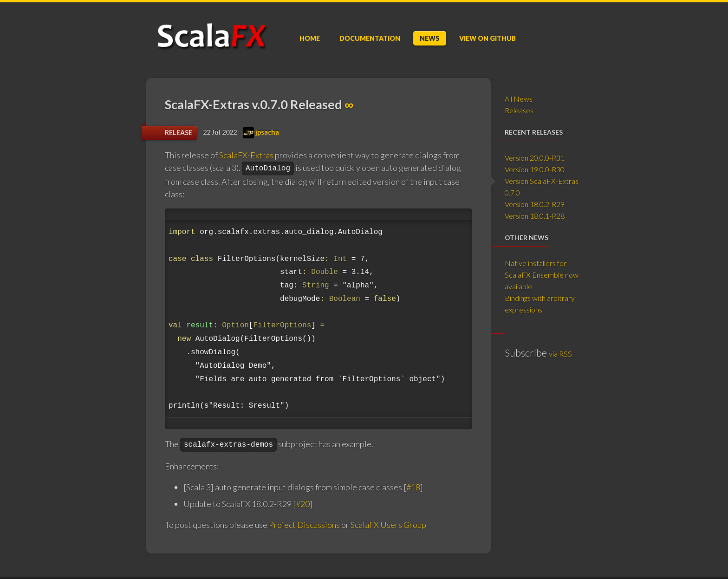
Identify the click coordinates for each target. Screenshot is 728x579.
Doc (370, 38)
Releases (519, 110)
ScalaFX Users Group (388, 525)
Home (310, 38)
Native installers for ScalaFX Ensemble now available (542, 275)
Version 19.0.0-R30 (535, 169)
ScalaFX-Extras (246, 155)
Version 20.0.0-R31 (535, 158)
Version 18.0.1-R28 (535, 216)
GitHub (487, 38)
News (430, 38)
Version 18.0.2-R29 (535, 204)
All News (519, 99)
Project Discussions (304, 525)
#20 (303, 504)
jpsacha (261, 132)
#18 (413, 487)
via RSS (560, 354)
